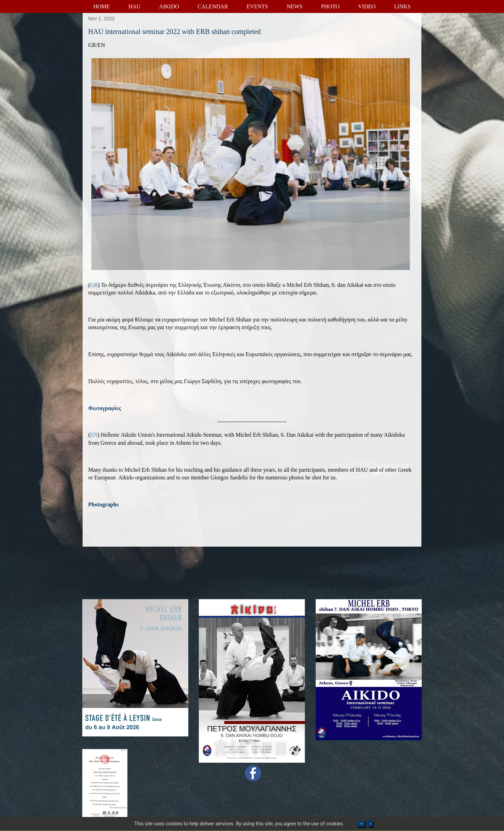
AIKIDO (169, 6)
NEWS (295, 6)
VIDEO (367, 6)
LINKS (402, 6)
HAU (135, 6)
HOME (102, 6)
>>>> (361, 824)
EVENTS (257, 6)
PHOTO (330, 6)
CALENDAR (213, 6)
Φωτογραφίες (105, 408)
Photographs (103, 504)
